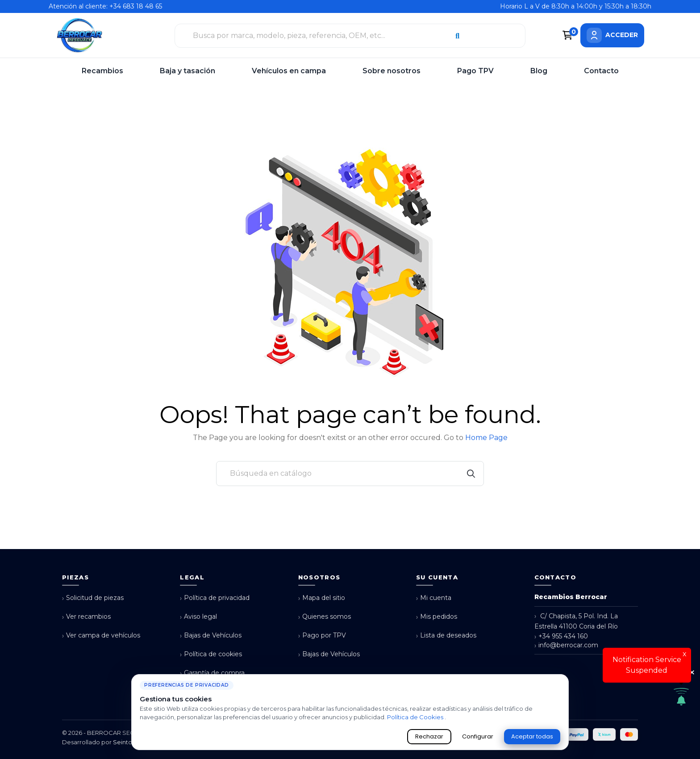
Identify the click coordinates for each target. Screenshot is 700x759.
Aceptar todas (532, 736)
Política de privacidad (215, 598)
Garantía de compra (212, 673)
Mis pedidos (437, 617)
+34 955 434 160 (561, 636)
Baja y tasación (187, 71)
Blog (539, 71)
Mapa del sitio (322, 598)
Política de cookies (211, 654)
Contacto (601, 71)
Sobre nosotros (392, 71)
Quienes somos (325, 617)
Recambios (102, 71)
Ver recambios (86, 617)
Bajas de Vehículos (211, 635)
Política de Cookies (416, 717)
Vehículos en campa (289, 71)
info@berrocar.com (566, 645)
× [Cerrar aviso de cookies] (692, 673)
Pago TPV (475, 71)
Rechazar (429, 736)
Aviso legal (198, 617)
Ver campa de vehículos (101, 635)
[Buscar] (350, 474)
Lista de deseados (446, 635)
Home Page (486, 438)
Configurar (478, 736)
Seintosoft (128, 742)
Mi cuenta (434, 598)
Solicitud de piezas (93, 598)
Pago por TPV (322, 635)
